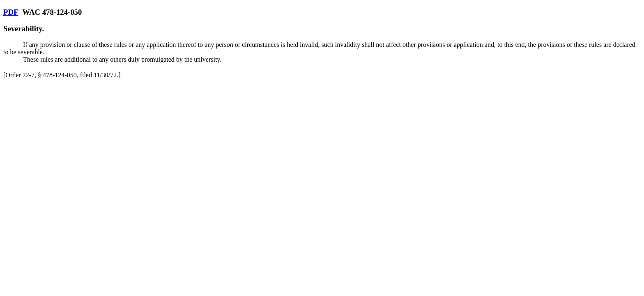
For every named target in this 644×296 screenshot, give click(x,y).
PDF (11, 12)
